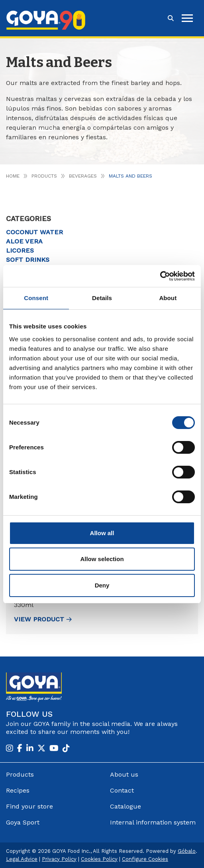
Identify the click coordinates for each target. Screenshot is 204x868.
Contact (122, 790)
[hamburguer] (187, 18)
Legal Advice (22, 859)
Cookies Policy (99, 859)
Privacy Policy (59, 859)
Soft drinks (28, 260)
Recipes (18, 790)
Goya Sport (23, 822)
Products (44, 176)
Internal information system (153, 822)
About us (124, 774)
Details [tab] (102, 298)
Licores (20, 250)
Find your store (29, 806)
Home (13, 176)
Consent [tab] (36, 298)
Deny (102, 585)
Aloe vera (24, 241)
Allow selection (102, 559)
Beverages (83, 176)
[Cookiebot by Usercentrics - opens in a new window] (160, 276)
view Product (43, 619)
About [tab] (168, 298)
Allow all (102, 533)
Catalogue (126, 806)
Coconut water (34, 232)
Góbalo (187, 851)
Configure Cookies (145, 859)
